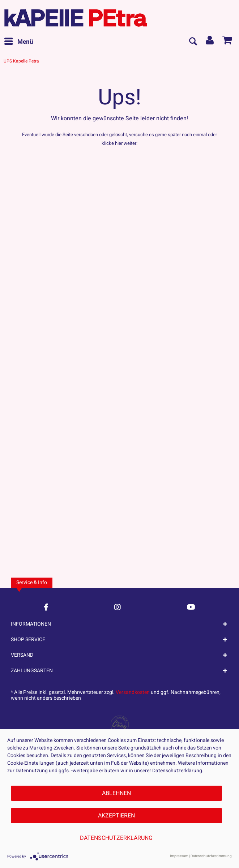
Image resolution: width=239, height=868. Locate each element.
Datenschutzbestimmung (211, 856)
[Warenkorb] (227, 42)
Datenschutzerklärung (116, 838)
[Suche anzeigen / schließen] (193, 42)
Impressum (179, 856)
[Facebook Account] (46, 607)
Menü (19, 41)
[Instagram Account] (118, 607)
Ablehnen (116, 793)
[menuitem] (18, 42)
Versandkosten (133, 692)
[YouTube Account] (191, 607)
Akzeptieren (116, 816)
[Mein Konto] (210, 42)
